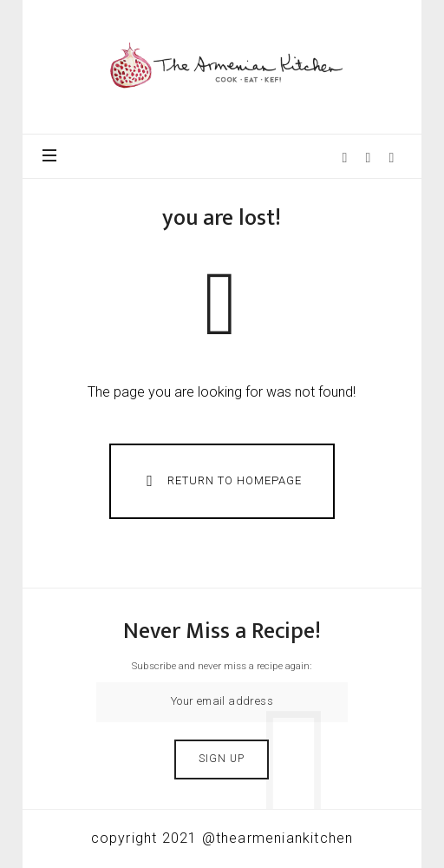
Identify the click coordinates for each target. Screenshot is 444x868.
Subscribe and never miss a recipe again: (222, 666)
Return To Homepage (220, 480)
